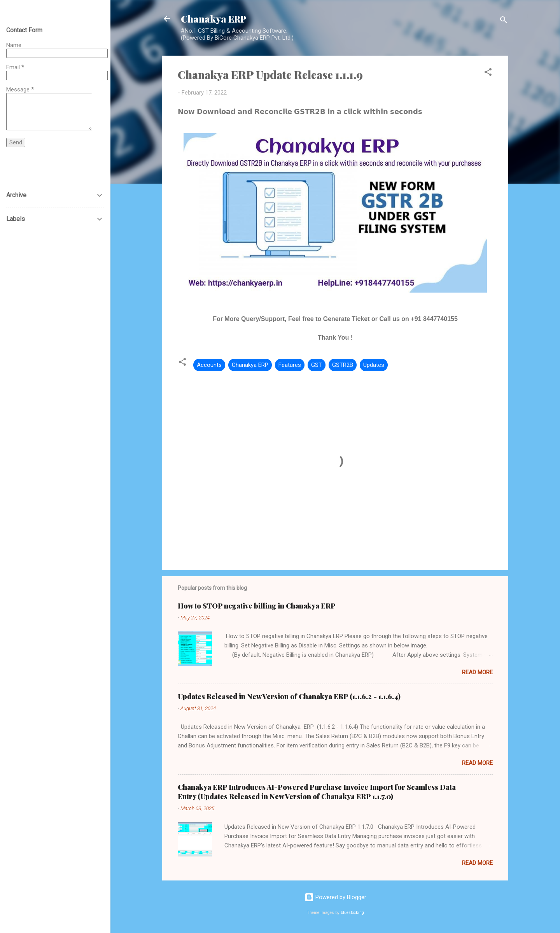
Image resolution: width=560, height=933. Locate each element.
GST (317, 365)
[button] (488, 73)
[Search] (504, 21)
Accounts (209, 365)
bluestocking (352, 913)
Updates (374, 365)
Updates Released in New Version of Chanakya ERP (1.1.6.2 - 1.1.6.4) (289, 696)
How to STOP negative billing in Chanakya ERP (257, 606)
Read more (477, 672)
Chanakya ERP (213, 19)
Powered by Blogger (335, 897)
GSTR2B (343, 365)
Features (290, 365)
